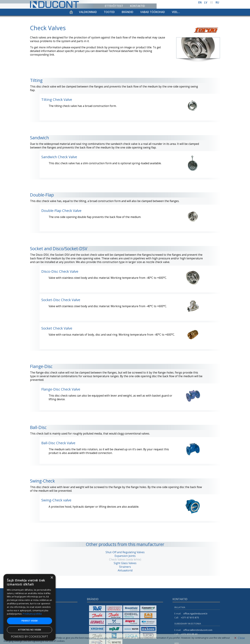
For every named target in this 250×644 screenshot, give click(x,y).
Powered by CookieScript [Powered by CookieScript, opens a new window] (30, 637)
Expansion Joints (125, 556)
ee (212, 3)
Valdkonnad (88, 12)
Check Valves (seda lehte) (125, 560)
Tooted (109, 12)
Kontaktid (137, 6)
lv (206, 3)
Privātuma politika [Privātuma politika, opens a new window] (32, 614)
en (200, 3)
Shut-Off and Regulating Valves (125, 552)
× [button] (52, 578)
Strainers (125, 567)
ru (217, 3)
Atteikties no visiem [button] (30, 630)
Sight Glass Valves (125, 563)
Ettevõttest (114, 6)
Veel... (176, 12)
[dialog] (30, 607)
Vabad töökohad (153, 12)
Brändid (128, 12)
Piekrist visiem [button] (30, 621)
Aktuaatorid (125, 570)
